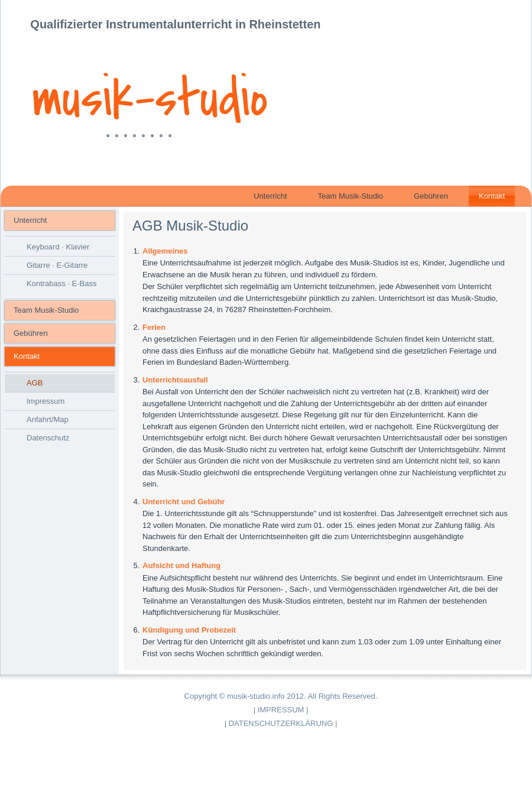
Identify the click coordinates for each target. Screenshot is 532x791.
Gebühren (431, 196)
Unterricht (270, 196)
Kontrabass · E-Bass (62, 283)
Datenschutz (48, 438)
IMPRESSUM (281, 710)
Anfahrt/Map (48, 419)
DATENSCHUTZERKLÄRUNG (281, 723)
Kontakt (492, 196)
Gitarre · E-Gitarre (57, 265)
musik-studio (150, 99)
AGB (35, 383)
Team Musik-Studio (351, 196)
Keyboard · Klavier (58, 247)
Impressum (46, 401)
